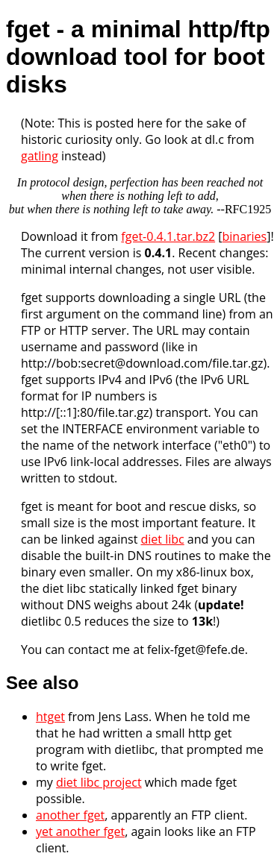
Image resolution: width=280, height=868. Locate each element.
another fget (70, 815)
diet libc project (99, 782)
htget (50, 717)
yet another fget (80, 831)
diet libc (162, 539)
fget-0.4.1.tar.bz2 (168, 236)
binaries (244, 236)
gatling (40, 156)
